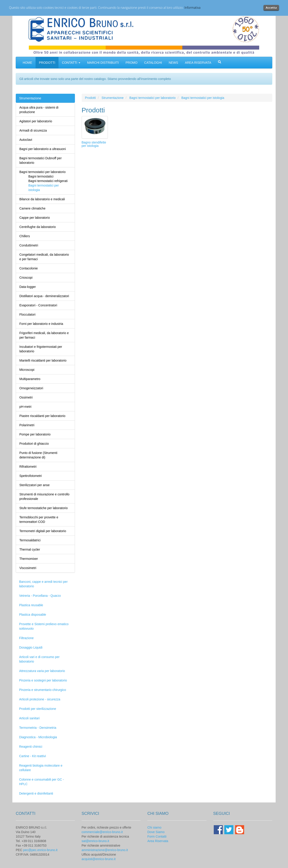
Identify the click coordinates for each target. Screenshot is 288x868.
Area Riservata (158, 841)
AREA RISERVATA (198, 63)
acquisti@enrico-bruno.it (99, 859)
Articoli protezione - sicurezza (40, 699)
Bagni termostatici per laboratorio (152, 98)
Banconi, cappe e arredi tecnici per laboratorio (43, 584)
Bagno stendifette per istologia (94, 144)
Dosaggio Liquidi (31, 647)
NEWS (173, 63)
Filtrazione (26, 638)
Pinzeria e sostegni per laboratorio (43, 680)
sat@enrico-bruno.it (95, 841)
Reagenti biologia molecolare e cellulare (41, 768)
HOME (27, 63)
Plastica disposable (33, 615)
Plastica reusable (31, 605)
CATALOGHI (153, 63)
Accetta (271, 7)
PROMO (132, 63)
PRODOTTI (47, 63)
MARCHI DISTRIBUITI (103, 63)
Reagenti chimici (31, 747)
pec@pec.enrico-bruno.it (40, 850)
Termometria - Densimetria (38, 728)
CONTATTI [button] (71, 63)
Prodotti (90, 98)
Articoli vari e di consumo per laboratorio (39, 659)
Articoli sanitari (29, 718)
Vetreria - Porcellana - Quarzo (40, 596)
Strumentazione (30, 98)
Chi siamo (154, 827)
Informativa (192, 8)
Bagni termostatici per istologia (203, 98)
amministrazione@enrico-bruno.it (105, 850)
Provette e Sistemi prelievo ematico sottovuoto (44, 626)
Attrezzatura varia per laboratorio (42, 671)
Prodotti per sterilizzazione (38, 709)
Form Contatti (157, 836)
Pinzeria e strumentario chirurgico (43, 690)
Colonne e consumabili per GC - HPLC (42, 782)
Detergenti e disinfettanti (36, 793)
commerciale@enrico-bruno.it (102, 832)
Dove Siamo (156, 832)
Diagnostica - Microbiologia (38, 737)
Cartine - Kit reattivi (33, 756)
